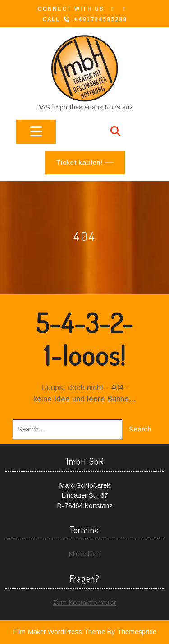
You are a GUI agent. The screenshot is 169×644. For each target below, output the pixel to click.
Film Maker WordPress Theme (59, 632)
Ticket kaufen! (79, 162)
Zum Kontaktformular (84, 602)
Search (140, 429)
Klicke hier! (85, 554)
